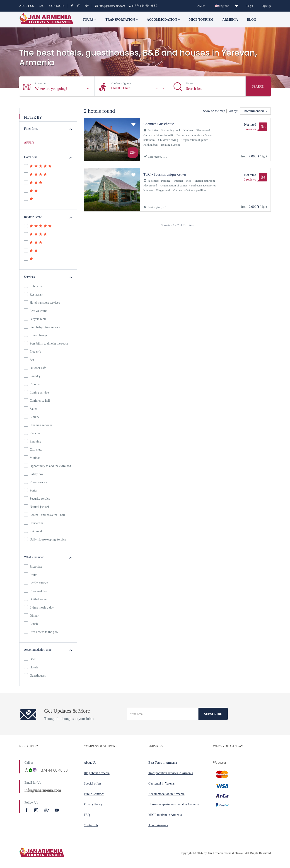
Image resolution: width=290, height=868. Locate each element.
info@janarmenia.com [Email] (110, 6)
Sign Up (266, 6)
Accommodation (163, 20)
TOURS (89, 20)
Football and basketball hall (44, 515)
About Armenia (158, 825)
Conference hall (37, 400)
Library (32, 417)
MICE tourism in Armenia (165, 815)
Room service (36, 482)
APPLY (29, 143)
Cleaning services (38, 425)
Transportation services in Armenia (171, 773)
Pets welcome (36, 311)
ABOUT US (27, 6)
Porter (31, 490)
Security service (37, 498)
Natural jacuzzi (36, 506)
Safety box (34, 474)
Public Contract (94, 794)
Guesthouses (35, 675)
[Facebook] (74, 6)
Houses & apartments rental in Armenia (174, 804)
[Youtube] (57, 810)
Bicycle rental (36, 319)
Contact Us (91, 825)
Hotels (31, 667)
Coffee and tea (36, 583)
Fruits (31, 575)
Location (40, 83)
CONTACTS (57, 6)
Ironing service (36, 392)
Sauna (31, 408)
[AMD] (202, 6)
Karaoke (32, 433)
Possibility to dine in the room (46, 343)
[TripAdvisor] (87, 6)
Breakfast (33, 566)
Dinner (31, 615)
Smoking (33, 441)
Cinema (32, 384)
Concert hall (35, 523)
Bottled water (35, 599)
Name (190, 83)
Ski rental (33, 531)
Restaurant (34, 294)
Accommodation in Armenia (166, 794)
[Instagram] (81, 6)
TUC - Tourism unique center (165, 174)
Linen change (35, 335)
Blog (251, 20)
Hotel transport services (42, 302)
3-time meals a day (39, 607)
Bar (29, 359)
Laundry (32, 376)
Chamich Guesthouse (159, 124)
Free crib (33, 351)
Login (250, 6)
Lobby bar (33, 286)
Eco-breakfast (36, 591)
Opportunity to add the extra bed (47, 466)
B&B (30, 659)
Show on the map (214, 111)
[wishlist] (236, 6)
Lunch (31, 623)
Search (258, 87)
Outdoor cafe (35, 368)
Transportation (121, 20)
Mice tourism (201, 20)
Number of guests (121, 83)
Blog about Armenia (97, 773)
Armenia (230, 20)
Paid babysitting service (42, 327)
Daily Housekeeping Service (45, 539)
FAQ (42, 6)
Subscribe (213, 714)
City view (33, 449)
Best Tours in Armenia (163, 763)
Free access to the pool (41, 632)
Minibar (32, 457)
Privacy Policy (93, 804)
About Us (90, 763)
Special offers (93, 784)
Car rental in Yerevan (162, 784)
